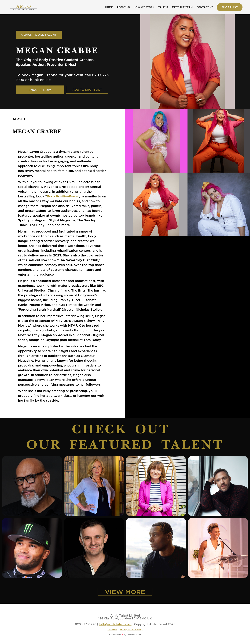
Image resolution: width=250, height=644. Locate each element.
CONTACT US (205, 7)
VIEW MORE (125, 592)
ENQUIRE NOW (40, 90)
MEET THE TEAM (182, 7)
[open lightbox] (156, 141)
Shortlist (230, 7)
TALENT (163, 7)
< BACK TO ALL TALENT (39, 35)
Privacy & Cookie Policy (131, 629)
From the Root (134, 635)
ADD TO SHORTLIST (87, 90)
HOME (109, 7)
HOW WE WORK (144, 7)
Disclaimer (112, 629)
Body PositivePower (63, 196)
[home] (23, 7)
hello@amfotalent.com (115, 624)
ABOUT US (123, 7)
